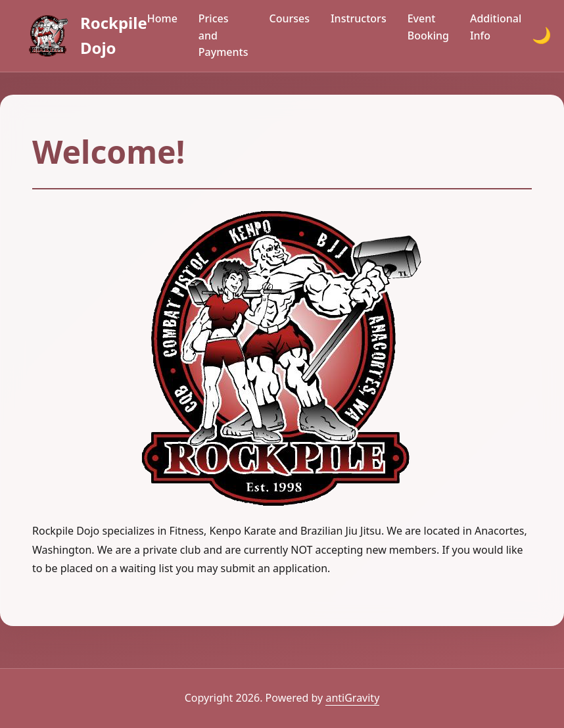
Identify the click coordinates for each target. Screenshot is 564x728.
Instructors (359, 18)
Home (162, 18)
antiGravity (352, 698)
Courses (289, 18)
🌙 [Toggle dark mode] (542, 35)
